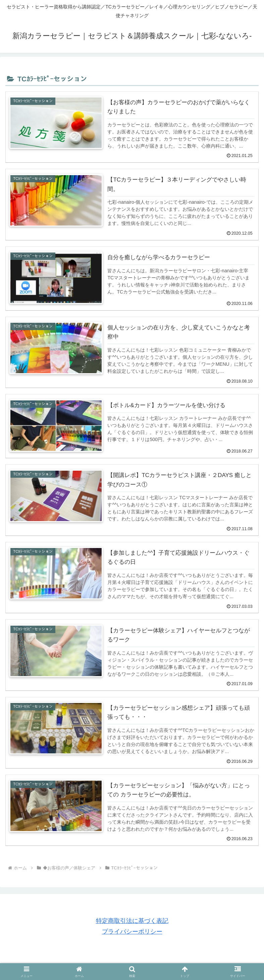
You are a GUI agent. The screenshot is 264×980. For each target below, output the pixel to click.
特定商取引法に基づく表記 (132, 921)
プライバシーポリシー (132, 932)
